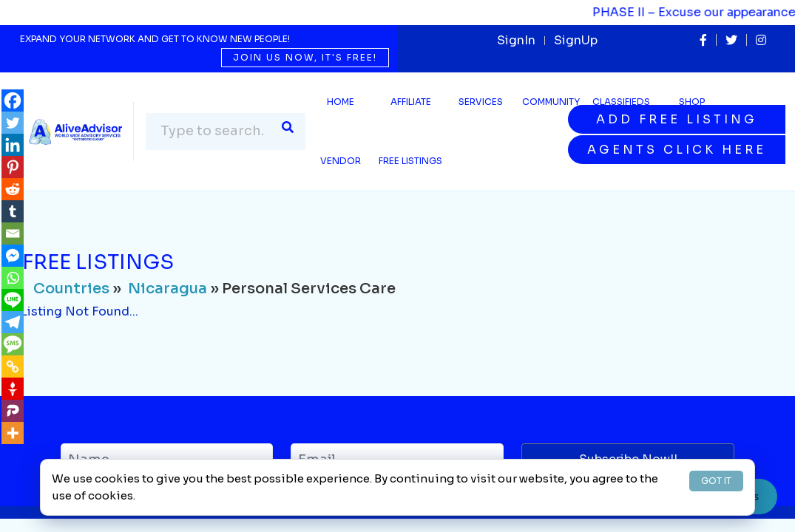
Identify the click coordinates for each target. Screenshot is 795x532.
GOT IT (716, 481)
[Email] (13, 233)
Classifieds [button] (621, 102)
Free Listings (410, 161)
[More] (13, 433)
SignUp (576, 40)
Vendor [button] (341, 161)
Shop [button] (692, 102)
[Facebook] (13, 100)
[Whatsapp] (13, 278)
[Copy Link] (13, 366)
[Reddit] (13, 189)
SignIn (516, 40)
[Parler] (13, 411)
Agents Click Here (677, 150)
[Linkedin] (13, 145)
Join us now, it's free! (305, 57)
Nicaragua (168, 289)
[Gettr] (13, 389)
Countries (71, 289)
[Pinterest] (13, 167)
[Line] (13, 300)
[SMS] (13, 344)
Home (341, 102)
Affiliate (411, 102)
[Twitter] (13, 123)
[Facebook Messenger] (13, 256)
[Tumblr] (13, 211)
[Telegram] (13, 322)
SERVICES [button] (481, 102)
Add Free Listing (677, 119)
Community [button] (551, 102)
